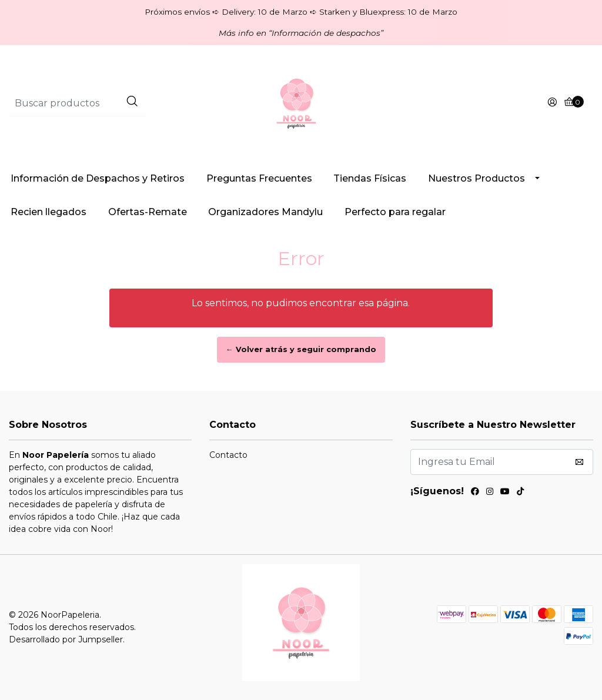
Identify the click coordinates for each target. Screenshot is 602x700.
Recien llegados (49, 212)
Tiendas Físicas (370, 178)
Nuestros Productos (476, 178)
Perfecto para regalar (395, 212)
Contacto (228, 455)
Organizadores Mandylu (265, 212)
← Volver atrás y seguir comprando (301, 349)
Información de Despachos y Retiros (98, 178)
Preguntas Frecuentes (259, 178)
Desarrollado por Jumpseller (66, 639)
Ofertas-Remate (148, 212)
